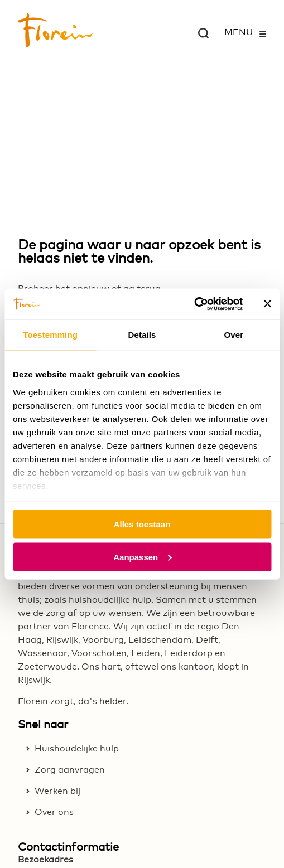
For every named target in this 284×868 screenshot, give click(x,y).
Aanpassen (142, 557)
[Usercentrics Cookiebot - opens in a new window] (194, 304)
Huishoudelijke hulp (77, 749)
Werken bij (57, 791)
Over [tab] (234, 335)
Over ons (54, 812)
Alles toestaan (142, 524)
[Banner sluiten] (267, 304)
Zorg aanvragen (70, 770)
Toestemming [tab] (50, 335)
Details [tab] (142, 335)
